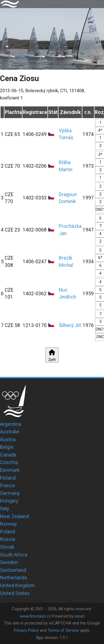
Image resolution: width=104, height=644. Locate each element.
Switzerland (13, 570)
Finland (8, 478)
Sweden (9, 562)
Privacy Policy (26, 630)
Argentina (11, 424)
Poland (7, 532)
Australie (10, 432)
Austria (8, 439)
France (7, 485)
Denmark (10, 470)
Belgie (7, 447)
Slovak (7, 547)
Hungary (9, 501)
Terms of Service (63, 630)
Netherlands (14, 578)
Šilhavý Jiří (70, 325)
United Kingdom (17, 585)
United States (15, 593)
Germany (10, 493)
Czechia (9, 462)
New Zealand (14, 516)
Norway (8, 524)
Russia (7, 539)
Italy (5, 508)
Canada (8, 455)
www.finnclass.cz (35, 616)
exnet (80, 616)
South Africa (14, 555)
